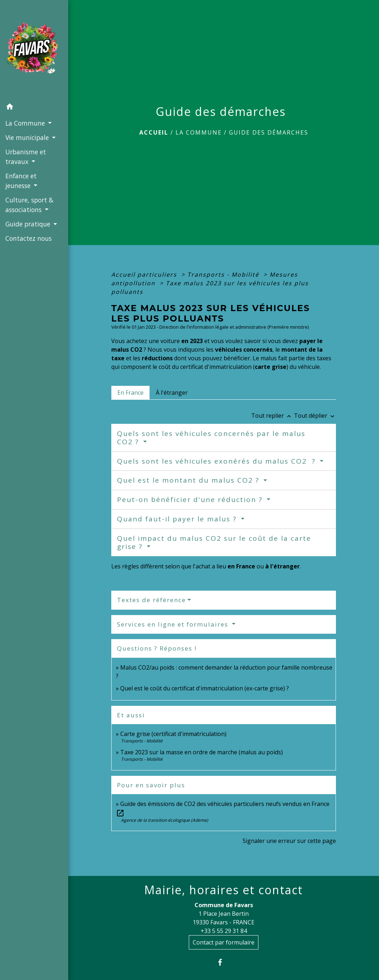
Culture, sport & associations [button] (29, 205)
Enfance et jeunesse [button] (21, 180)
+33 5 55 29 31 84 (224, 931)
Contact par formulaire (224, 942)
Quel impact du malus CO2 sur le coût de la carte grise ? (214, 542)
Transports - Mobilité (224, 275)
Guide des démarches (269, 132)
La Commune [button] (26, 123)
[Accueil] (34, 50)
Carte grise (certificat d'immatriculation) (173, 734)
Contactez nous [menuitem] (29, 238)
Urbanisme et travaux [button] (26, 156)
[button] (34, 108)
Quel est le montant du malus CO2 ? (189, 480)
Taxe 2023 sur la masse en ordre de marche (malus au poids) (202, 752)
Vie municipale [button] (28, 137)
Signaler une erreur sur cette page (289, 841)
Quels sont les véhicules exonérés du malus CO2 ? (217, 461)
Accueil (154, 132)
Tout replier (273, 416)
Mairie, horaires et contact (224, 890)
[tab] (130, 393)
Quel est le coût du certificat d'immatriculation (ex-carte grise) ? (205, 688)
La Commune (199, 132)
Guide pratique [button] (29, 224)
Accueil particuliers (145, 275)
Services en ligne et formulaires (174, 624)
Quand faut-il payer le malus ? (178, 519)
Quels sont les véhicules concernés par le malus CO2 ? (211, 438)
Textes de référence (151, 600)
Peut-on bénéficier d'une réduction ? (191, 500)
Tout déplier (315, 416)
